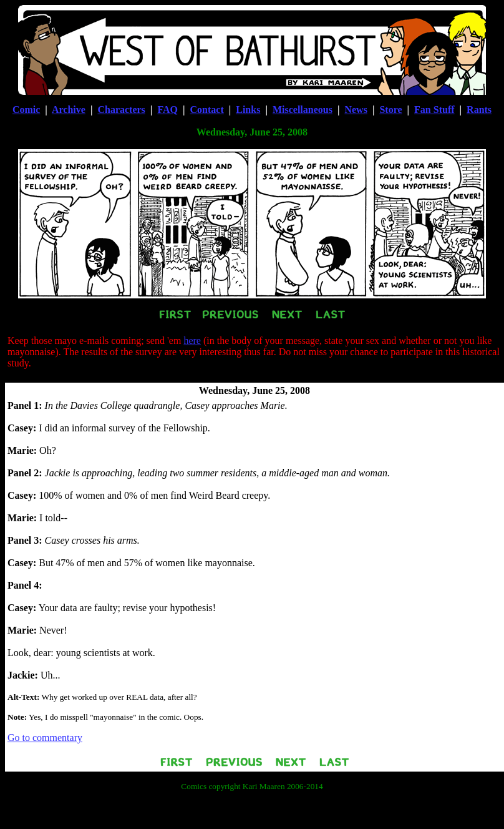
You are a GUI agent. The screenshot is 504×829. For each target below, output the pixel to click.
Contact (207, 110)
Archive (69, 110)
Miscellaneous (303, 110)
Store (390, 110)
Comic (26, 110)
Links (248, 110)
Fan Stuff (434, 110)
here (192, 341)
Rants (479, 110)
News (356, 110)
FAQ (167, 110)
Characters (121, 110)
